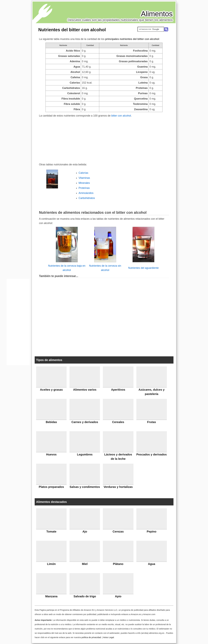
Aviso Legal (108, 637)
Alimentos (157, 14)
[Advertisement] (104, 139)
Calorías (83, 173)
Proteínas (84, 188)
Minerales (84, 183)
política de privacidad (91, 637)
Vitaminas (84, 178)
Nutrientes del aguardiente (143, 268)
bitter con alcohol (121, 116)
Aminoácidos (86, 193)
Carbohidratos (87, 198)
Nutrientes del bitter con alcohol (72, 30)
